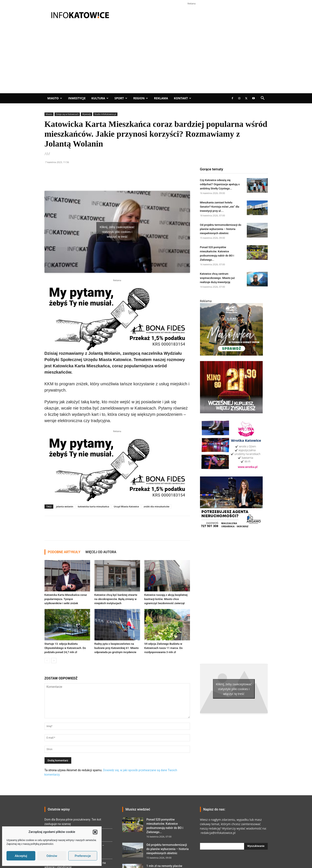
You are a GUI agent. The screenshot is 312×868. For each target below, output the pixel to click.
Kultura (100, 98)
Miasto (55, 98)
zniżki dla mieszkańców (156, 506)
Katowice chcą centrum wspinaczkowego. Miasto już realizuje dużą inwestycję (217, 278)
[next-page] (54, 661)
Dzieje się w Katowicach (67, 114)
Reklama (161, 98)
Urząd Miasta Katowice (126, 506)
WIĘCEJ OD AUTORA (101, 552)
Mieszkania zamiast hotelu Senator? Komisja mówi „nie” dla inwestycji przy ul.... (220, 207)
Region (141, 98)
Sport (121, 98)
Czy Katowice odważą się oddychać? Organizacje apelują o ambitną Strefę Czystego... (220, 184)
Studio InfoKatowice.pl (105, 114)
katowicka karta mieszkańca (93, 506)
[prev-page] (47, 661)
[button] (95, 832)
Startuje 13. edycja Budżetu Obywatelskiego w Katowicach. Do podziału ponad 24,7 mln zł (65, 648)
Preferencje (83, 856)
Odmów (52, 856)
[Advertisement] (156, 62)
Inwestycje (77, 98)
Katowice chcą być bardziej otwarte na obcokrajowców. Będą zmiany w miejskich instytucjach (116, 599)
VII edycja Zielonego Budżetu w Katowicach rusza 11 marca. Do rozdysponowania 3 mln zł (164, 648)
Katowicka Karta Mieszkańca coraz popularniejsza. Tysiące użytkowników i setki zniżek (66, 599)
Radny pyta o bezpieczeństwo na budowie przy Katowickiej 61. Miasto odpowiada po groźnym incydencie (117, 648)
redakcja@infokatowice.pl (218, 833)
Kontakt (183, 98)
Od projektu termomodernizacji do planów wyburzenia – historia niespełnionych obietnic (221, 229)
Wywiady (86, 114)
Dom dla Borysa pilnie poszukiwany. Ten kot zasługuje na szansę (73, 822)
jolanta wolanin (65, 506)
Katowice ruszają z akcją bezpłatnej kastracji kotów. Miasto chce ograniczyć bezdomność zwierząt (166, 599)
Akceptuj (21, 856)
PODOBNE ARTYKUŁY (64, 552)
